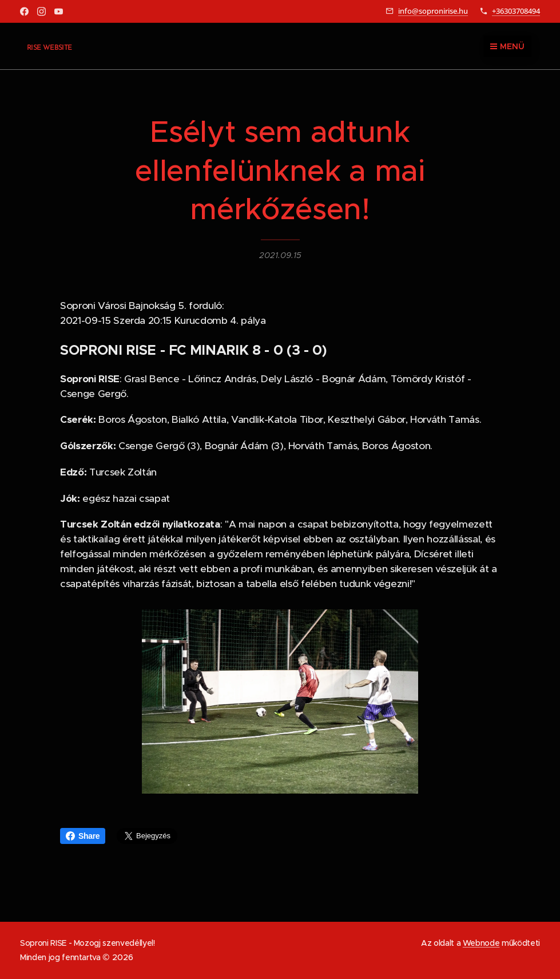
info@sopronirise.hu (433, 11)
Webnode (481, 943)
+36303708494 (516, 11)
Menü (507, 46)
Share (83, 836)
